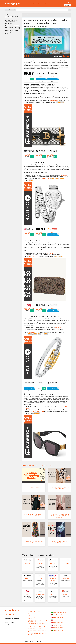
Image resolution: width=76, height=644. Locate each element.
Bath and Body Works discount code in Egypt (37, 624)
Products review (35, 15)
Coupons (47, 4)
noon (53, 594)
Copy (32, 79)
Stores (30, 4)
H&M (27, 594)
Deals (34, 4)
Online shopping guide (34, 487)
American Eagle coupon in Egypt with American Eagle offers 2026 (37, 627)
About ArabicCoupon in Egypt (35, 612)
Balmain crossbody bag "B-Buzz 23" (39, 85)
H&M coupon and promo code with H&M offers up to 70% (38, 621)
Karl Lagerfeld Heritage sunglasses (39, 394)
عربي (70, 2)
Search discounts (10, 10)
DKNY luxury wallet (32, 240)
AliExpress (40, 563)
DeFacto (27, 563)
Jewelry (16, 16)
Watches (7, 18)
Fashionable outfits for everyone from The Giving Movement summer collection (59, 516)
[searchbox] (42, 10)
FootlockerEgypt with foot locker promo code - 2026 (38, 634)
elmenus (66, 594)
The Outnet (66, 563)
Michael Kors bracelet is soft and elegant (41, 316)
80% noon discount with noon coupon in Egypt (37, 631)
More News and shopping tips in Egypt (37, 465)
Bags (13, 16)
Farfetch (53, 563)
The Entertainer (40, 594)
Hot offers (40, 4)
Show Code (41, 79)
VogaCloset (66, 579)
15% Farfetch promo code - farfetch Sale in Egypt (38, 618)
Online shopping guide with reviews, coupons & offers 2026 (36, 614)
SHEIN (40, 579)
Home (24, 4)
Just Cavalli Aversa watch (35, 162)
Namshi (27, 579)
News (24, 7)
